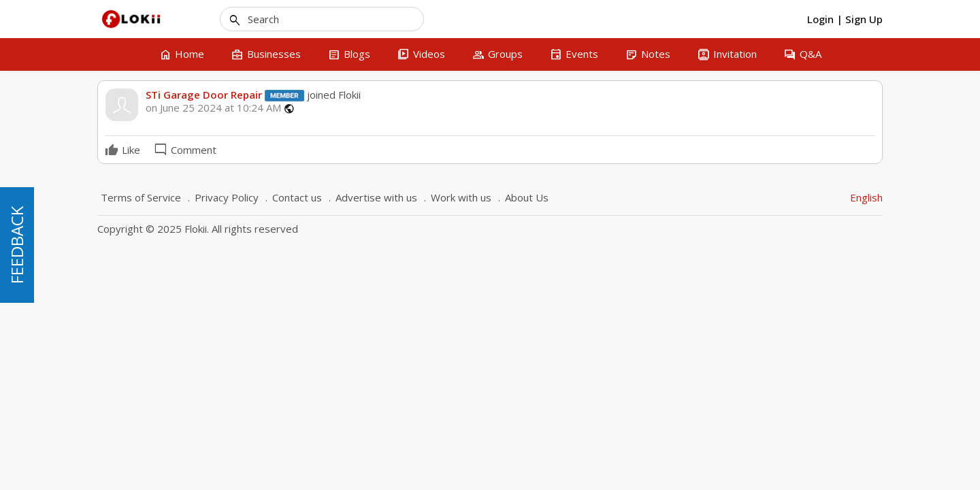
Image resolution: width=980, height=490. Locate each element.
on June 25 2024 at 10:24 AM (213, 108)
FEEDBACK (17, 245)
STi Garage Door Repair (204, 95)
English (866, 197)
